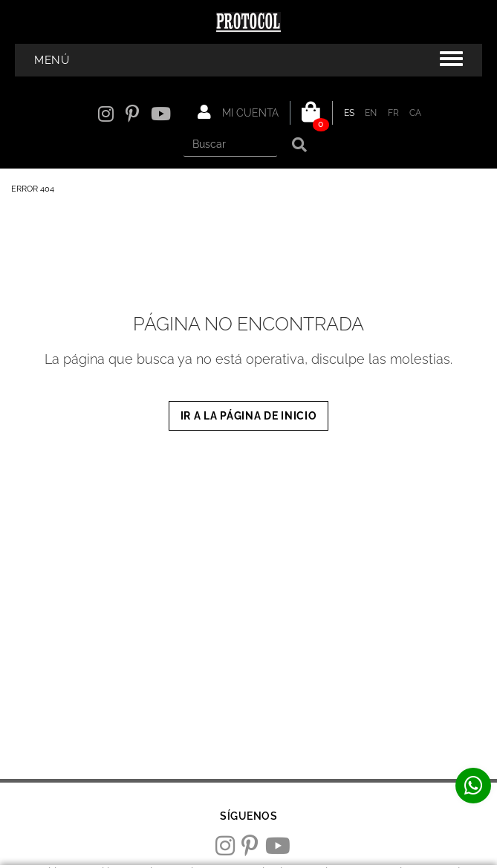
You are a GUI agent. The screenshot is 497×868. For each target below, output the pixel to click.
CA (416, 113)
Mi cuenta (238, 112)
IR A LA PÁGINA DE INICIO (249, 416)
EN (371, 113)
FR (394, 113)
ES (350, 113)
